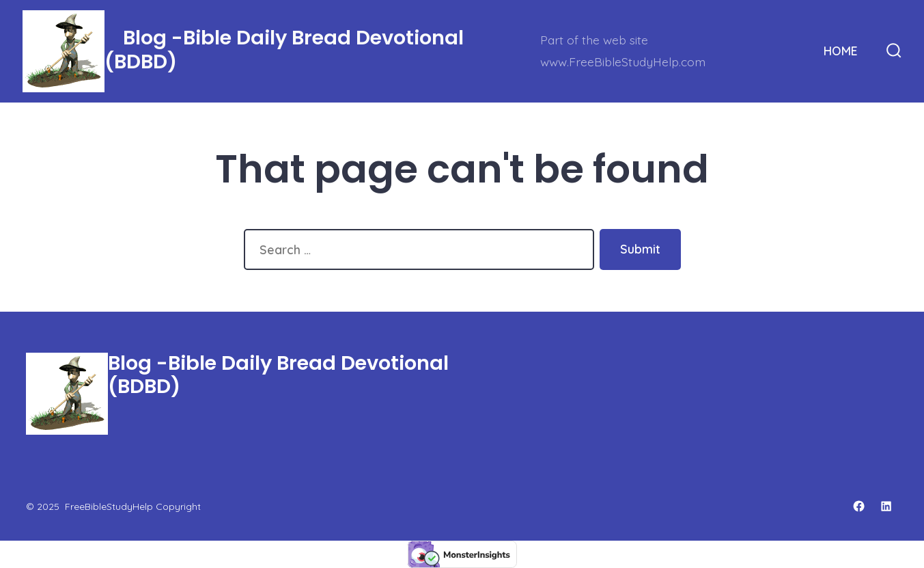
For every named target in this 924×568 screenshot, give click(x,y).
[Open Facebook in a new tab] (859, 506)
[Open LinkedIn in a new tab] (886, 506)
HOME (841, 51)
